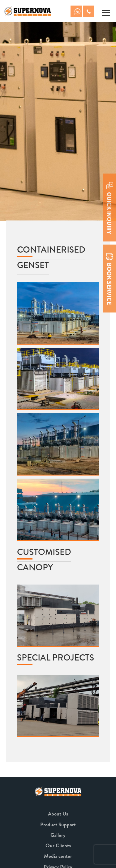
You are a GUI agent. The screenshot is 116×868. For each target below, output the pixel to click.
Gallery (58, 835)
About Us (58, 814)
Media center (58, 856)
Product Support (58, 825)
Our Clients (58, 846)
